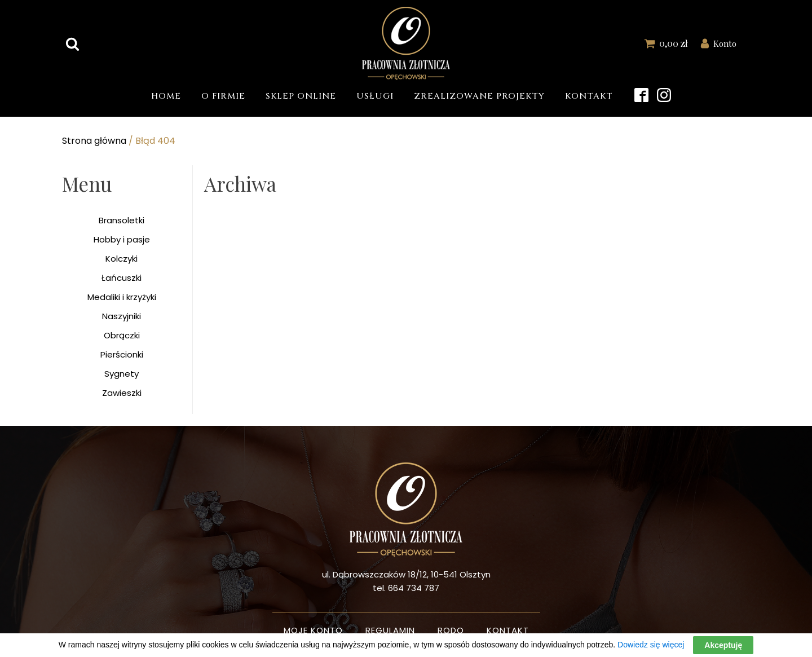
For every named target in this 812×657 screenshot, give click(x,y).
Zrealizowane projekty (479, 96)
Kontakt (589, 96)
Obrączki (122, 335)
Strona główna (94, 141)
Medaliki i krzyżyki (122, 297)
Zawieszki (122, 393)
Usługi (375, 96)
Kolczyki (122, 259)
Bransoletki (122, 220)
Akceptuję (723, 645)
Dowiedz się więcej (651, 645)
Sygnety (122, 374)
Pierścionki (122, 354)
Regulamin (390, 630)
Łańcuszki (122, 278)
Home (166, 96)
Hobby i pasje (122, 239)
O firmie (223, 96)
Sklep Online (301, 96)
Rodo (451, 630)
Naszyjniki (122, 316)
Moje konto (313, 630)
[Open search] (72, 44)
